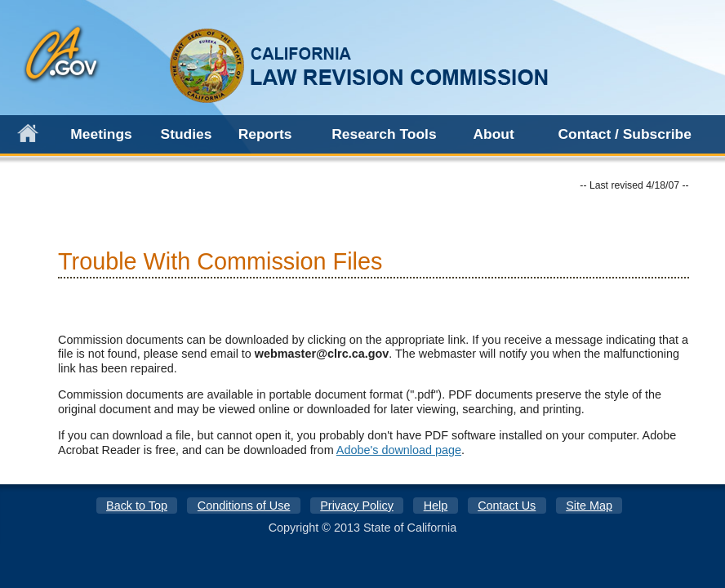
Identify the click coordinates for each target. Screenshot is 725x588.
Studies (187, 134)
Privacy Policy (357, 506)
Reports (265, 134)
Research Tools (384, 134)
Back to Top (137, 506)
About (493, 134)
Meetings (101, 134)
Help (436, 506)
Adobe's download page (399, 450)
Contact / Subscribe (624, 134)
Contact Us (507, 506)
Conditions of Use (244, 506)
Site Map (589, 506)
